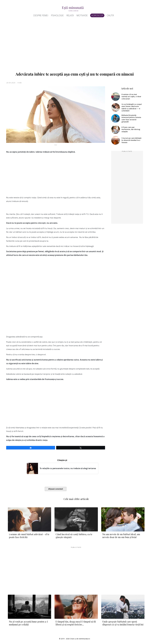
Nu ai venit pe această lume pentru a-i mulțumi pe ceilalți (28, 623)
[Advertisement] (73, 44)
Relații (70, 15)
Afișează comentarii (56, 489)
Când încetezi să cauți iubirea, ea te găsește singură (74, 536)
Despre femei (41, 15)
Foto (56, 145)
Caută (110, 15)
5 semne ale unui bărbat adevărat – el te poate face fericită (29, 536)
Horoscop (97, 15)
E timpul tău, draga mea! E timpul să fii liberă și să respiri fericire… (76, 623)
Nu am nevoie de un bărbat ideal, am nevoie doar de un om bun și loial (121, 536)
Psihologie (57, 15)
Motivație (82, 15)
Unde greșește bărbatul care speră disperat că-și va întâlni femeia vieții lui (123, 623)
